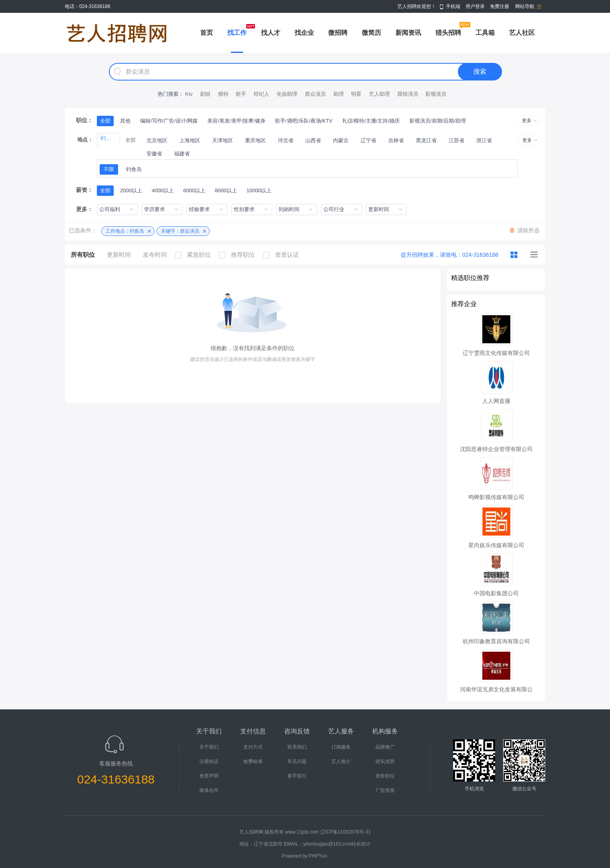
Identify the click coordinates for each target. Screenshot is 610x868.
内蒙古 (341, 140)
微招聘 (338, 33)
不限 (109, 169)
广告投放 (385, 790)
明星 (356, 94)
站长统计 (361, 844)
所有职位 (83, 255)
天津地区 (223, 140)
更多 (527, 121)
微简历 (371, 33)
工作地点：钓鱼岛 (125, 231)
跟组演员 (408, 94)
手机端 (453, 6)
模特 (223, 94)
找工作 (237, 33)
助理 (339, 94)
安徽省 (154, 154)
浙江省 (484, 140)
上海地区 (190, 140)
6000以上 (194, 190)
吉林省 (396, 140)
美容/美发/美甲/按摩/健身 (236, 121)
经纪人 (262, 94)
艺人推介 (341, 761)
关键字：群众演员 (180, 231)
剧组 (205, 94)
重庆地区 (255, 140)
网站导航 (525, 6)
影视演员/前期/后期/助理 (438, 121)
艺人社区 (522, 33)
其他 (125, 121)
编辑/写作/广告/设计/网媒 (169, 121)
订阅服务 (341, 747)
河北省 (286, 140)
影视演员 (436, 94)
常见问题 (297, 761)
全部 (105, 121)
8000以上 (226, 190)
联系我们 (297, 747)
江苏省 (456, 140)
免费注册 (500, 6)
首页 (207, 33)
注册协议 (209, 761)
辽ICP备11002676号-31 (346, 832)
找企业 (304, 33)
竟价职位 (385, 776)
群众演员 (315, 94)
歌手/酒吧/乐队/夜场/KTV (304, 121)
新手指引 (297, 776)
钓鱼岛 (134, 169)
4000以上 (163, 190)
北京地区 (157, 140)
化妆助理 (287, 94)
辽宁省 (368, 140)
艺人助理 (379, 94)
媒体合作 (209, 790)
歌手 (241, 94)
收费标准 (253, 761)
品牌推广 (385, 747)
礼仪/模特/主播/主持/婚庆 (371, 121)
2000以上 (131, 190)
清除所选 (528, 230)
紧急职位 (195, 255)
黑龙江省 (426, 140)
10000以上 (259, 190)
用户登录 (475, 6)
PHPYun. (318, 856)
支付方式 (253, 747)
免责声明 (209, 776)
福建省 (182, 154)
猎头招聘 (448, 33)
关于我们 (209, 747)
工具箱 (485, 33)
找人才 (271, 33)
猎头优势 (385, 761)
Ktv (189, 94)
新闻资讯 (408, 33)
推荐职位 (239, 255)
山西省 (313, 140)
